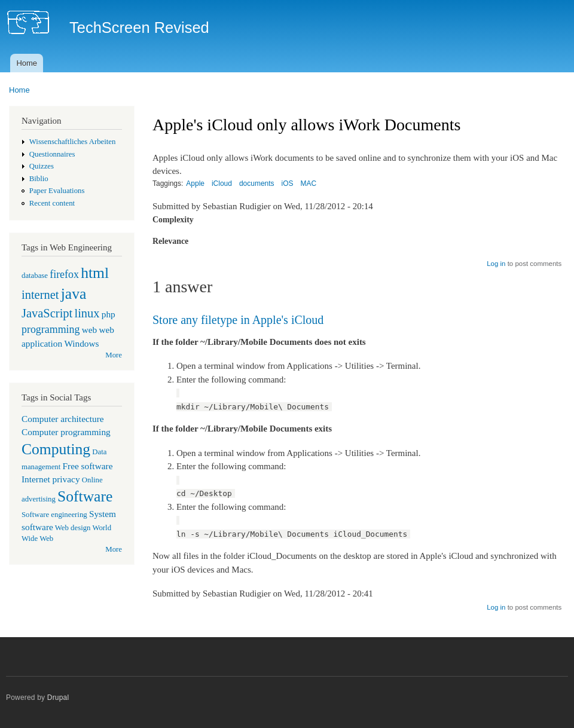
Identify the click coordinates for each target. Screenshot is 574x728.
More (114, 355)
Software (85, 496)
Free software (88, 466)
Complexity (173, 220)
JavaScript (47, 313)
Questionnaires (52, 154)
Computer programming (66, 432)
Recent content (52, 203)
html (95, 273)
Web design (73, 528)
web (90, 330)
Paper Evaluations (57, 191)
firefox (64, 274)
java (74, 294)
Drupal (58, 698)
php (109, 314)
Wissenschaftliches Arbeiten (73, 142)
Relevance (170, 241)
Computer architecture (63, 419)
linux (87, 313)
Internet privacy (51, 479)
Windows (81, 343)
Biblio (39, 179)
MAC (309, 183)
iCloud (222, 183)
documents (257, 183)
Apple (195, 183)
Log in (496, 264)
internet (40, 295)
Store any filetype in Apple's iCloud (238, 320)
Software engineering (54, 515)
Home (27, 63)
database (35, 276)
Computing (56, 449)
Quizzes (42, 166)
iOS (288, 183)
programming (51, 329)
